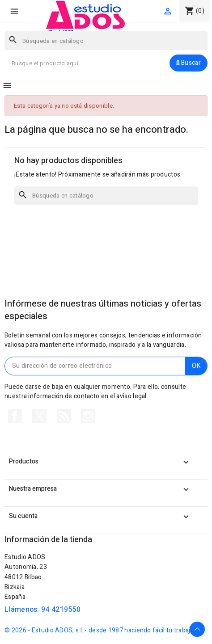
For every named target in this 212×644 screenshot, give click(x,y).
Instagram (88, 416)
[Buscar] (106, 41)
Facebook (15, 416)
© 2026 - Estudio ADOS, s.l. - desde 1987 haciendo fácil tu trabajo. (100, 630)
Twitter (39, 416)
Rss (64, 416)
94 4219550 (61, 610)
